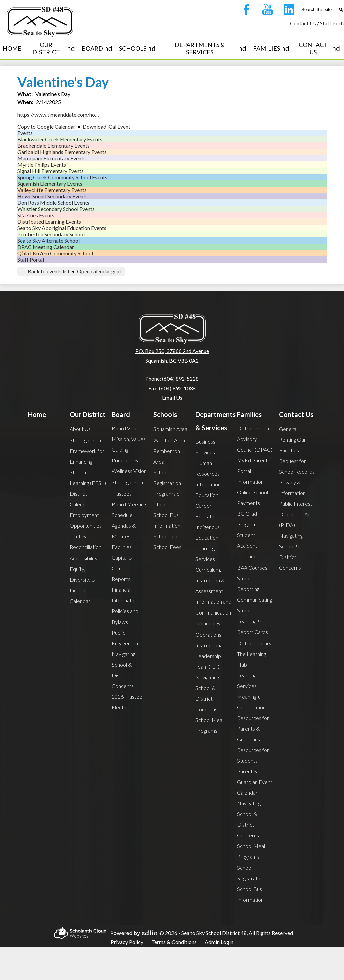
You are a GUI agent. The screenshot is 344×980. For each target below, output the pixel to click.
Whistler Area (169, 440)
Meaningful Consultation (251, 702)
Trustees (122, 494)
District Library (254, 643)
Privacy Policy (127, 942)
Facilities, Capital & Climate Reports (122, 563)
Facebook (245, 11)
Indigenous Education (207, 532)
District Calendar (80, 499)
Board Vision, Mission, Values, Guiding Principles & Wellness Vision (129, 449)
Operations (208, 634)
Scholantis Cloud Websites (79, 933)
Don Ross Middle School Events (53, 202)
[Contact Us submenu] (319, 48)
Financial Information (125, 595)
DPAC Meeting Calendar (46, 247)
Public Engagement (126, 638)
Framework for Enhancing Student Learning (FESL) (88, 467)
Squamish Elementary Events (50, 183)
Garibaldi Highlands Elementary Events (62, 152)
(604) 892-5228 (180, 378)
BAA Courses (252, 568)
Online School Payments (252, 498)
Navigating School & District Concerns (124, 670)
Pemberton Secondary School (51, 234)
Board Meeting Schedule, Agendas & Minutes (129, 520)
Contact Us (303, 23)
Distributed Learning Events (49, 221)
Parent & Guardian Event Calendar (255, 782)
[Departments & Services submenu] (205, 48)
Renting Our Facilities (292, 445)
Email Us (172, 397)
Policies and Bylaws (125, 616)
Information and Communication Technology (213, 612)
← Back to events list (46, 271)
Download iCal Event (107, 126)
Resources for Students (253, 755)
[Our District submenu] (52, 48)
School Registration (167, 477)
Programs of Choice (167, 499)
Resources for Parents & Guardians (253, 728)
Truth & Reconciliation (86, 542)
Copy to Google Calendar (46, 126)
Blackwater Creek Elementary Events (60, 139)
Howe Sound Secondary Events (53, 196)
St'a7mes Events (36, 215)
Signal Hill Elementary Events (51, 171)
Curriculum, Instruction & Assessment (210, 580)
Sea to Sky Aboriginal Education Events (62, 228)
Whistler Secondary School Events (56, 209)
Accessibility (84, 558)
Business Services (205, 447)
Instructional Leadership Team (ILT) (209, 656)
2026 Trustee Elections (127, 702)
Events (25, 133)
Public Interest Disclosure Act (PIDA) (296, 514)
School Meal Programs (209, 725)
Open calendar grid (99, 271)
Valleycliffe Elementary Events (52, 190)
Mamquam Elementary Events (52, 158)
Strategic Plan (85, 440)
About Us (80, 429)
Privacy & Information (292, 487)
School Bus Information (167, 520)
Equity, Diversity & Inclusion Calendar (83, 585)
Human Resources (207, 468)
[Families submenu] (272, 48)
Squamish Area (170, 429)
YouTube (266, 11)
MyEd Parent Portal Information (252, 471)
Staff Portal (31, 260)
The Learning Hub (251, 659)
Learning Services (205, 554)
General (288, 429)
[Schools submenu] (138, 48)
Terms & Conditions (174, 942)
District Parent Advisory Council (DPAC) (255, 439)
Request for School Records (297, 466)
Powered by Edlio (133, 933)
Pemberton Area (167, 456)
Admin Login (219, 942)
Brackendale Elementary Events (54, 145)
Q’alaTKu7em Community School (55, 253)
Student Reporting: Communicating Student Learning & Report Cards (254, 605)
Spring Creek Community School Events (62, 177)
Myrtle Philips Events (42, 164)
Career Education (207, 511)
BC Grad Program (247, 519)
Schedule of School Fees (167, 542)
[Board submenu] (98, 48)
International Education (210, 489)
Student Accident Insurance (248, 546)
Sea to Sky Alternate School (49, 240)
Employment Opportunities (86, 520)
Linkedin (287, 11)
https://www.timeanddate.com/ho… (58, 115)
